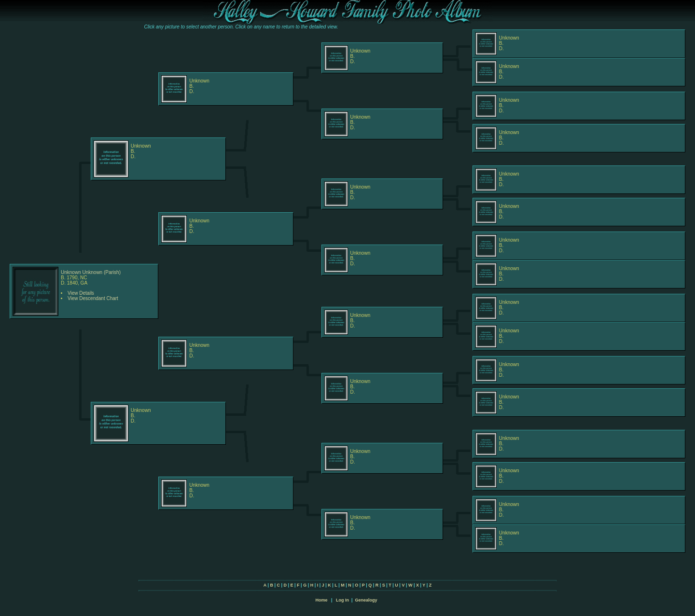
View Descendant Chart (93, 298)
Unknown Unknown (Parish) (91, 272)
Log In (342, 600)
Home (321, 600)
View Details (81, 293)
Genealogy (366, 600)
